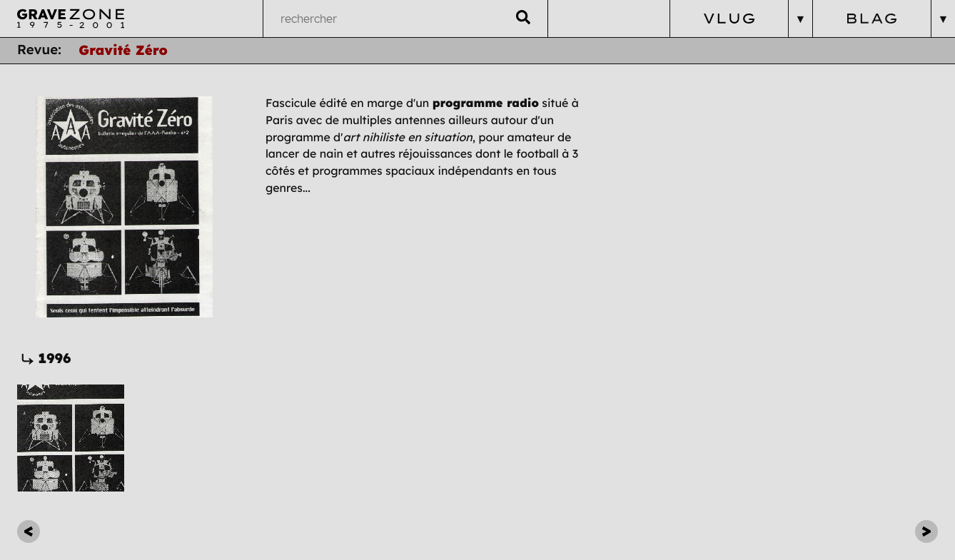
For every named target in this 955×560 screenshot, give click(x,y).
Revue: (39, 50)
